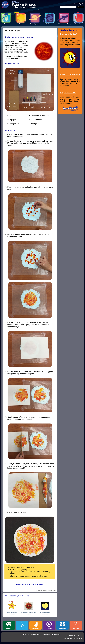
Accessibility (56, 634)
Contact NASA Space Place (73, 636)
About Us (26, 634)
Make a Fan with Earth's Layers (29, 613)
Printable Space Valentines (45, 613)
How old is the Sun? (69, 34)
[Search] (68, 7)
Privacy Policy (36, 634)
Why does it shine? (68, 93)
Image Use (46, 634)
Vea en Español (79, 4)
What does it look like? (70, 75)
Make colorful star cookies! (12, 613)
